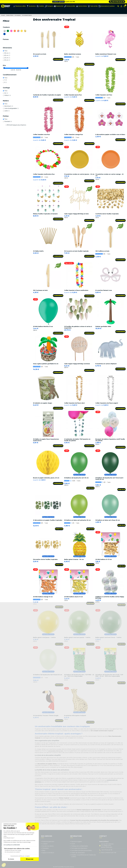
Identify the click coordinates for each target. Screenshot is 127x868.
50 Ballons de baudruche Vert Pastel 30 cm (48, 675)
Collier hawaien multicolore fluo (44, 174)
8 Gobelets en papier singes (43, 403)
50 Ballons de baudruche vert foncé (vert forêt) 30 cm (109, 479)
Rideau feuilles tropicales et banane (45, 214)
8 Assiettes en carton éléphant (106, 364)
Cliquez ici (71, 2)
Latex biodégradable (12, 108)
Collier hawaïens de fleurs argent (107, 403)
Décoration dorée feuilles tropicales (45, 559)
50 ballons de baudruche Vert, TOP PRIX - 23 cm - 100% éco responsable (79, 675)
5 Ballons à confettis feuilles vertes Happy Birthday (110, 597)
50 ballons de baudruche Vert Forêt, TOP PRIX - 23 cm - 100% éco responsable (109, 675)
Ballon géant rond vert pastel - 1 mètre (77, 637)
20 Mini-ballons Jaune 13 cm (74, 597)
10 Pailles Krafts (38, 251)
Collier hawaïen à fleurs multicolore (76, 290)
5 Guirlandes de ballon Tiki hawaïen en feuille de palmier (77, 440)
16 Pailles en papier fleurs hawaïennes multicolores (46, 440)
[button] (4, 865)
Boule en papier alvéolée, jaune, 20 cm (46, 478)
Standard (8, 121)
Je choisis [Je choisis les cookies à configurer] (11, 859)
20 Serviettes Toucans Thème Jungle (46, 716)
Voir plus (90, 488)
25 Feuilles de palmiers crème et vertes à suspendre (78, 327)
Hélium (8, 95)
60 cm (7, 55)
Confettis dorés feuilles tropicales (107, 214)
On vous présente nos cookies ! (13, 852)
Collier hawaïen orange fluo (74, 134)
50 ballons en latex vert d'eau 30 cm (108, 520)
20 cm (7, 58)
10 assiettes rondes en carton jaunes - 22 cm (79, 174)
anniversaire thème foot (56, 751)
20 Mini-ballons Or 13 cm (104, 559)
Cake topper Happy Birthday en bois (76, 214)
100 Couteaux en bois (40, 290)
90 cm (7, 53)
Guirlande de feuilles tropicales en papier (47, 95)
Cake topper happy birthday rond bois (77, 364)
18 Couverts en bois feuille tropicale (76, 251)
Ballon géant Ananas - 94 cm (74, 559)
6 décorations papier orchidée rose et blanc (110, 134)
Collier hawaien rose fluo (41, 134)
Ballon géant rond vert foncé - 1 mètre (108, 637)
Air (6, 93)
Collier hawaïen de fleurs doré (74, 403)
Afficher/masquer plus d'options (16, 125)
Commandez (58, 59)
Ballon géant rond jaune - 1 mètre (44, 637)
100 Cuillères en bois (102, 251)
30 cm (7, 60)
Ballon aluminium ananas (73, 54)
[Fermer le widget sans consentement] (10, 824)
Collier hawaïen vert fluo (104, 95)
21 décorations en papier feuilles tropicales (48, 520)
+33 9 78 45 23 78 (117, 2)
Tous (6, 51)
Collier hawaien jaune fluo (73, 95)
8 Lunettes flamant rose (104, 290)
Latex (7, 111)
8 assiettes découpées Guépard (75, 716)
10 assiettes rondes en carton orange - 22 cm (109, 175)
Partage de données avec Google (13, 850)
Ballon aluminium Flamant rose (106, 54)
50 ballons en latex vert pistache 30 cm (77, 520)
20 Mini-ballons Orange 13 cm (43, 597)
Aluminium (9, 106)
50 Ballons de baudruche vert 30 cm (76, 478)
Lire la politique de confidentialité (12, 845)
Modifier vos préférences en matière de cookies (83, 856)
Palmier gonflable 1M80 (103, 326)
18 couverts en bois (40, 54)
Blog (44, 850)
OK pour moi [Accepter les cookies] (30, 859)
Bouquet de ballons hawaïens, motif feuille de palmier (110, 440)
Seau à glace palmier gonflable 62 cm (46, 364)
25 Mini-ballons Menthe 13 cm (43, 326)
